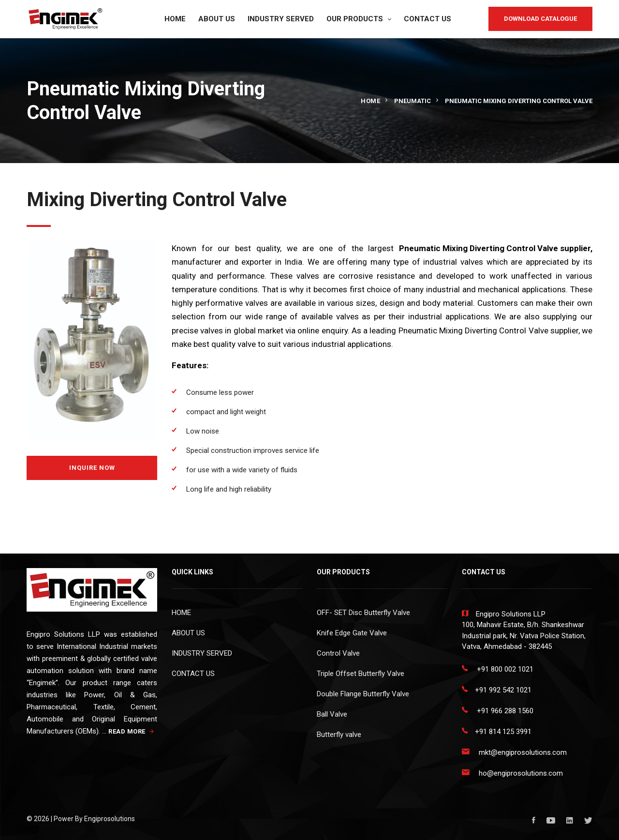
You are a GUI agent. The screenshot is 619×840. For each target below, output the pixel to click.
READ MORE (131, 731)
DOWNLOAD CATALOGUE (540, 19)
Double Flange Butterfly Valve (363, 694)
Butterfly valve (339, 735)
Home (370, 101)
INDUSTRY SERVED (281, 19)
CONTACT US (427, 19)
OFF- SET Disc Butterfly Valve (363, 613)
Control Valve (338, 653)
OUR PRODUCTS (355, 19)
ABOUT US (217, 19)
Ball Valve (332, 714)
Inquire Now (92, 468)
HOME (175, 19)
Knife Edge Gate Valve (352, 633)
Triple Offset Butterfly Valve (361, 674)
